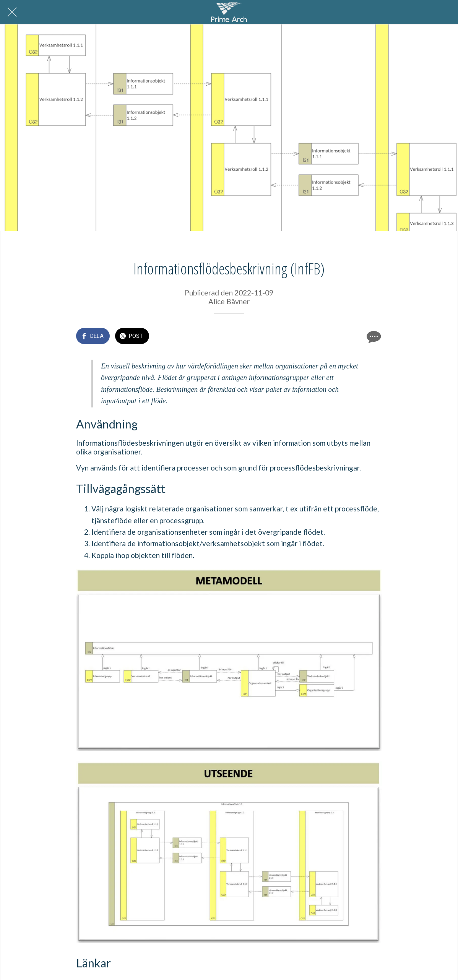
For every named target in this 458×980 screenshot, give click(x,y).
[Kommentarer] (373, 337)
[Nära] (12, 12)
